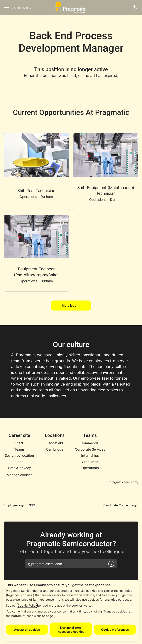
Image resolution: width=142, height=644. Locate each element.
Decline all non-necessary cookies (71, 630)
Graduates (90, 462)
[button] (135, 7)
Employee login (15, 505)
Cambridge (55, 449)
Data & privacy (19, 468)
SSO (32, 505)
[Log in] (111, 564)
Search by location (19, 455)
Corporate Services (90, 449)
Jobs (19, 462)
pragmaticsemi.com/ (124, 482)
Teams (19, 449)
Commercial (90, 443)
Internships (90, 455)
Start (19, 443)
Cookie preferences (115, 630)
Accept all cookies (27, 630)
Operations (90, 468)
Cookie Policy (27, 605)
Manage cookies (19, 475)
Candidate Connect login (121, 505)
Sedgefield (55, 443)
